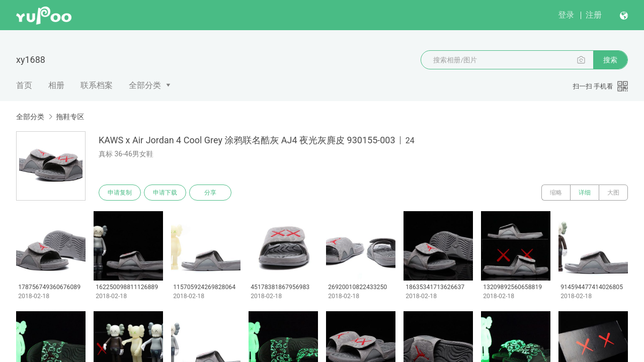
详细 (585, 193)
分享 (210, 193)
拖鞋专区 (70, 117)
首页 (24, 85)
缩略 (556, 193)
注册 (594, 15)
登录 (566, 15)
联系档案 (97, 85)
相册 (56, 85)
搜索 (610, 60)
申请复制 (120, 193)
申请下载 (165, 193)
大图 (613, 193)
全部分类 (145, 85)
